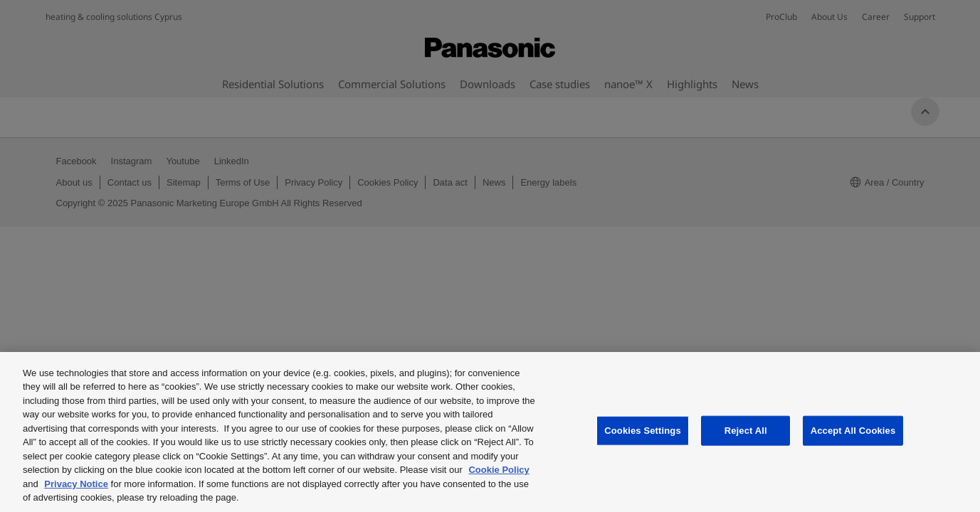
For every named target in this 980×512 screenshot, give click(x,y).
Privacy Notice (76, 484)
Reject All (746, 431)
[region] (490, 432)
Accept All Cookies (853, 431)
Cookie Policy (499, 470)
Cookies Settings (643, 431)
